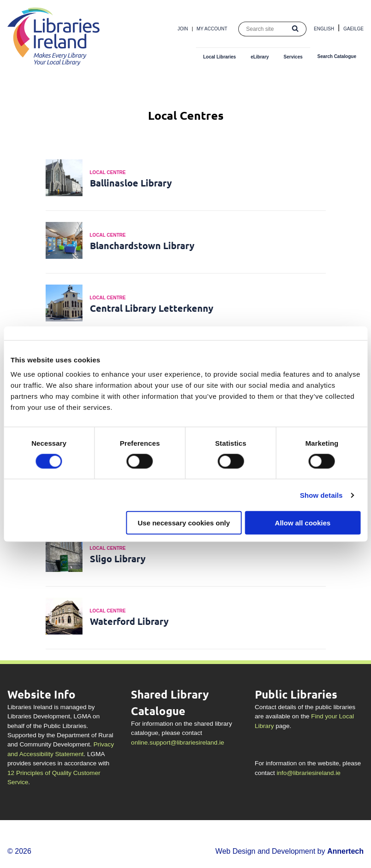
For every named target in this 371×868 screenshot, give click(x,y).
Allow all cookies (303, 523)
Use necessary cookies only (184, 523)
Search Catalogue (337, 56)
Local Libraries (220, 57)
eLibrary (260, 57)
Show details (321, 495)
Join (183, 29)
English (324, 29)
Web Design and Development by (289, 851)
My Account (212, 29)
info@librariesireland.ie (308, 773)
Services (293, 57)
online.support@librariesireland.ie (177, 743)
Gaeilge (353, 29)
